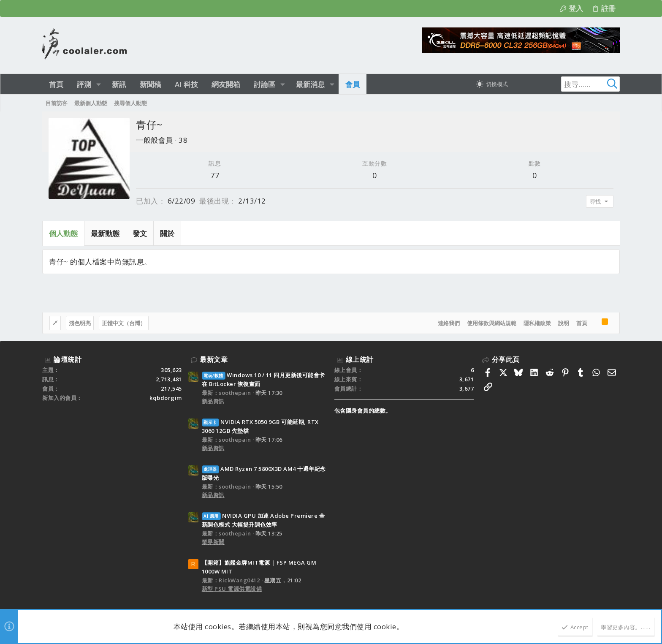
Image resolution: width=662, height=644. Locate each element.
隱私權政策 (537, 323)
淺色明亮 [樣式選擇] (80, 323)
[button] (99, 84)
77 (215, 175)
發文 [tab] (140, 233)
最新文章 (214, 359)
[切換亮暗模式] (492, 84)
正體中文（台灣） (124, 323)
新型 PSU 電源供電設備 (232, 589)
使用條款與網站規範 (492, 323)
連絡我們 (449, 323)
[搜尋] (567, 84)
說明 (564, 323)
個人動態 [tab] (63, 233)
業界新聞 (213, 542)
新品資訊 (213, 401)
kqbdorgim (166, 398)
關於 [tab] (167, 233)
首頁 (582, 323)
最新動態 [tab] (105, 233)
